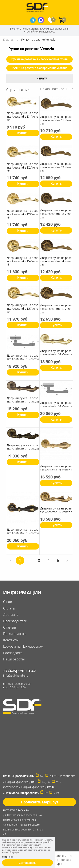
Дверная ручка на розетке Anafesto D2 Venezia (56, 510)
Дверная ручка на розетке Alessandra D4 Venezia (22, 261)
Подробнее (8, 857)
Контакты (11, 640)
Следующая (67, 562)
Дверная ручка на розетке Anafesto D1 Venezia (23, 357)
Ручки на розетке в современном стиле (40, 68)
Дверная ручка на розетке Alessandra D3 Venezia (22, 214)
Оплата (9, 608)
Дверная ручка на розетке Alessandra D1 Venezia (22, 117)
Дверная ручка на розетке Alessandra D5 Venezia (22, 309)
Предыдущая (11, 562)
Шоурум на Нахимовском (23, 646)
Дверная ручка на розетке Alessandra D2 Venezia (22, 168)
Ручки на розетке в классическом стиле (39, 59)
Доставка (11, 615)
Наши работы (14, 659)
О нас (7, 602)
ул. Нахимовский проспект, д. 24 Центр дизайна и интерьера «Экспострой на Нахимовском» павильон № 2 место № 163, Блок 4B (24, 822)
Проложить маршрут (40, 802)
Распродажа (13, 653)
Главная (9, 40)
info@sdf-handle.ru (16, 676)
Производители (15, 621)
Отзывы (9, 627)
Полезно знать (15, 634)
